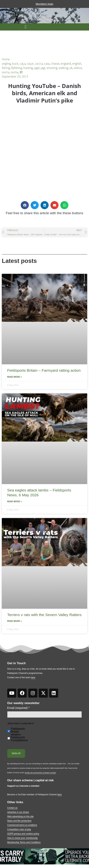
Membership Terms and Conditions (24, 842)
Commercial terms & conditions (22, 825)
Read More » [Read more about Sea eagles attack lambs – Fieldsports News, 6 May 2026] (15, 501)
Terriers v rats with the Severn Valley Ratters (44, 615)
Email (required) (18, 708)
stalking (63, 68)
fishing (6, 68)
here (33, 677)
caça (23, 64)
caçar (30, 64)
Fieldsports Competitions (19, 739)
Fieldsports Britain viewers (18, 732)
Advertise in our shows (18, 812)
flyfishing (17, 68)
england (66, 64)
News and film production (19, 821)
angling (6, 64)
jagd (37, 68)
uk (71, 68)
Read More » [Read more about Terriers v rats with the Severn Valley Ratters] (15, 621)
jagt (43, 68)
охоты (15, 72)
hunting (28, 68)
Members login (44, 4)
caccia (39, 64)
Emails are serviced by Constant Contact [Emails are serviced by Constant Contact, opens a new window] (40, 773)
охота (5, 72)
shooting (52, 68)
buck (15, 64)
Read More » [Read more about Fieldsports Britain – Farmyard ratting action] (15, 377)
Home (6, 59)
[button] (26, 27)
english (77, 64)
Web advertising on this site (20, 816)
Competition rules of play (19, 829)
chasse (55, 64)
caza (47, 64)
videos (78, 68)
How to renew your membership (22, 838)
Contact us (12, 808)
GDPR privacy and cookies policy (23, 834)
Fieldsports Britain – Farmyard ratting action (44, 370)
